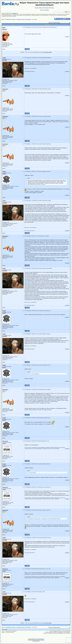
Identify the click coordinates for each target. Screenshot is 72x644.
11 (39, 52)
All (44, 52)
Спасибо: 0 (67, 71)
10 (38, 52)
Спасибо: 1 (67, 36)
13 (42, 52)
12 (41, 52)
